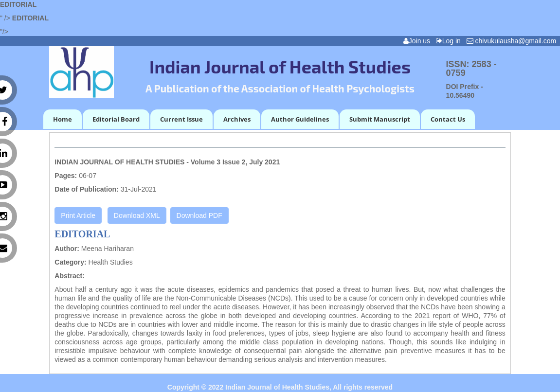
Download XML (137, 215)
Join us (419, 41)
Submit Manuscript (380, 119)
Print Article (78, 215)
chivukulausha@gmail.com (513, 41)
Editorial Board (116, 119)
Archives (237, 119)
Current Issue (181, 119)
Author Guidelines (300, 119)
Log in (450, 41)
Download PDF (199, 215)
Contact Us (448, 119)
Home (63, 119)
